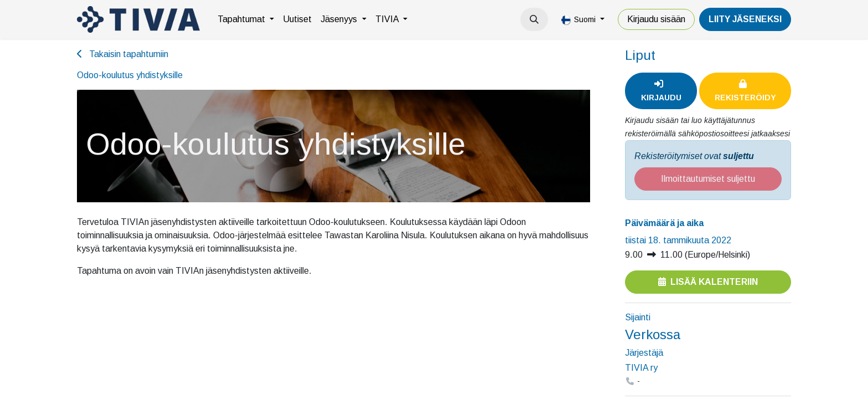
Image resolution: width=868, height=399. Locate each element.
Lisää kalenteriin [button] (708, 282)
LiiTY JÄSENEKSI (745, 19)
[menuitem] (246, 19)
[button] (534, 19)
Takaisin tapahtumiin (123, 54)
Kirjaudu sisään (656, 19)
